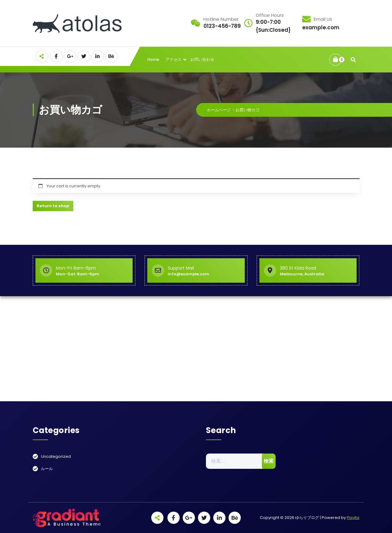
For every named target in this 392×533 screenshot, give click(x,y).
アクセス (174, 59)
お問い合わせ (202, 59)
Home (153, 59)
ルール (47, 469)
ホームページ (219, 110)
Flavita (353, 518)
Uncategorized (56, 456)
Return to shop (53, 206)
